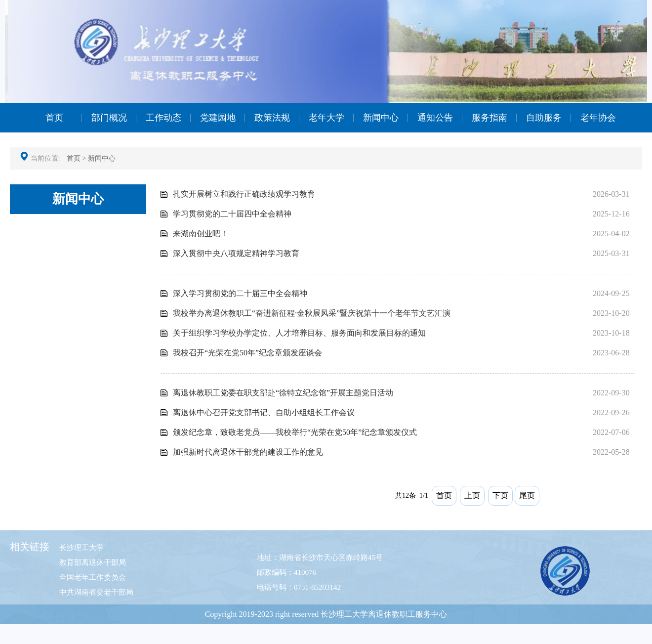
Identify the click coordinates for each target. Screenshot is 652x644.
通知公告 (435, 118)
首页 (54, 118)
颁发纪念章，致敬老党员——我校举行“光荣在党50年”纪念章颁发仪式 (295, 432)
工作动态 (163, 118)
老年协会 (598, 118)
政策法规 (272, 118)
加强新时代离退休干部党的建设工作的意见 (248, 452)
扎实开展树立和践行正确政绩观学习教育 (244, 194)
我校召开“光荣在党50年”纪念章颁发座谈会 (247, 353)
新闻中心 (381, 118)
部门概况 (109, 118)
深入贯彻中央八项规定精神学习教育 (236, 253)
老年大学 (326, 118)
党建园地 (218, 118)
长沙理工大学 (81, 548)
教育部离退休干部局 (93, 562)
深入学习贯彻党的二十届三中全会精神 (240, 293)
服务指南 (489, 118)
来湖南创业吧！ (201, 234)
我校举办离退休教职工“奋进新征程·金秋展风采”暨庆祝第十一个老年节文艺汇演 (312, 313)
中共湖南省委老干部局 (96, 592)
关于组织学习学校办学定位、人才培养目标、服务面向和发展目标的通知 (299, 333)
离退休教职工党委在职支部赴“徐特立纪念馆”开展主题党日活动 (283, 393)
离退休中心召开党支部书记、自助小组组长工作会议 (264, 412)
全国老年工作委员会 (93, 577)
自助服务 (544, 118)
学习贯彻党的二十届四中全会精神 (232, 214)
